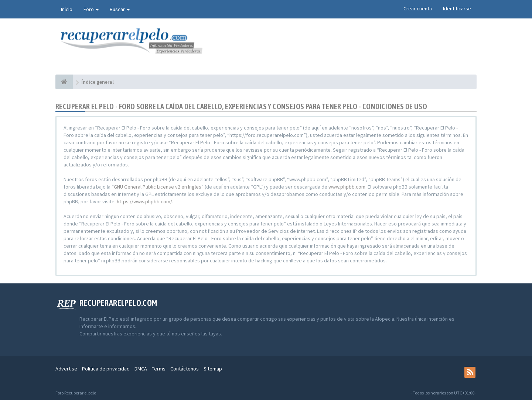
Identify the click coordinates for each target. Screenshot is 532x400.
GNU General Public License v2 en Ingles (158, 187)
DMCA (141, 369)
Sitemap (213, 369)
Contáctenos (185, 369)
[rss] (470, 372)
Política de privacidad (106, 369)
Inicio (67, 9)
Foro (91, 9)
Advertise (66, 369)
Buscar (120, 9)
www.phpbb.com (347, 187)
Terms (159, 369)
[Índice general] (64, 82)
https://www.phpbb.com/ (144, 201)
